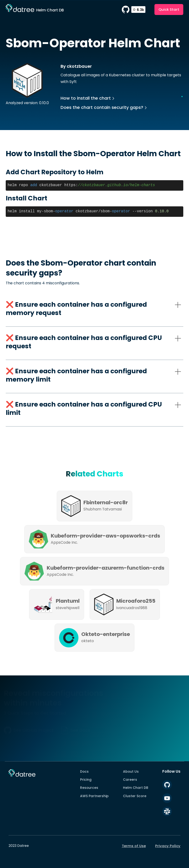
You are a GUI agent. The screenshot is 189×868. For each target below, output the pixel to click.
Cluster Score (135, 796)
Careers (130, 780)
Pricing (86, 780)
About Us (131, 771)
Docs (84, 771)
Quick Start (169, 9)
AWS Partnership (94, 796)
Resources (89, 788)
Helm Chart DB (136, 788)
